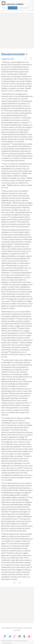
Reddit (19, 636)
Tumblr (24, 636)
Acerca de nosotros (7, 643)
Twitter (10, 636)
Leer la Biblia (13, 8)
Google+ (15, 636)
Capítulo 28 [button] (8, 59)
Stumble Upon (29, 636)
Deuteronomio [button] (14, 54)
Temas (4, 8)
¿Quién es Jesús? (24, 8)
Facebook (5, 636)
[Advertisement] (17, 30)
